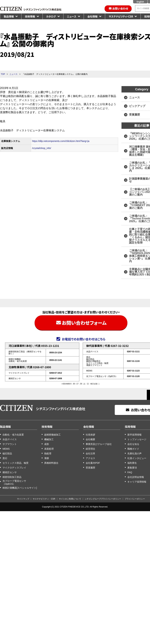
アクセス (90, 458)
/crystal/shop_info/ (42, 148)
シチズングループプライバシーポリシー (103, 499)
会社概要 (90, 439)
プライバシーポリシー (135, 499)
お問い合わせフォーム (84, 323)
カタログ (51, 16)
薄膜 (47, 458)
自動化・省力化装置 (13, 435)
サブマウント (10, 444)
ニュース (72, 16)
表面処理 (49, 449)
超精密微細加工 (52, 435)
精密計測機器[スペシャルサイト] (20, 488)
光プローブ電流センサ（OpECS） (14, 482)
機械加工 (49, 439)
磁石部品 (7, 453)
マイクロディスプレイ (14, 468)
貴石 (5, 458)
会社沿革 (90, 453)
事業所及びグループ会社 (99, 444)
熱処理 (48, 453)
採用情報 (130, 427)
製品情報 (9, 16)
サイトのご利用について (70, 499)
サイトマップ (23, 499)
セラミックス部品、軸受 (16, 463)
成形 (47, 444)
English (140, 2)
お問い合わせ (120, 8)
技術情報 (30, 16)
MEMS (6, 449)
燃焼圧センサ (10, 472)
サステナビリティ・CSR (121, 16)
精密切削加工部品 (12, 477)
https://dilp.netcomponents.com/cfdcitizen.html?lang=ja (61, 141)
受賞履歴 (90, 468)
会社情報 (92, 16)
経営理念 (90, 449)
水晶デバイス (10, 439)
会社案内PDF (93, 463)
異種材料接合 (51, 463)
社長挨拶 (90, 435)
